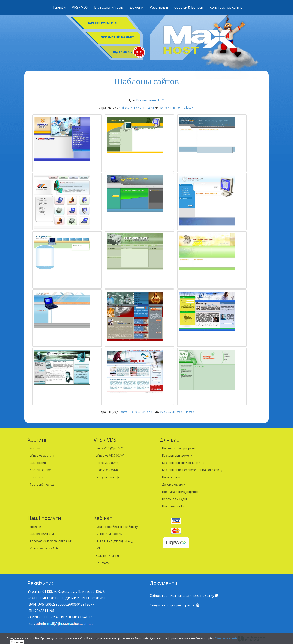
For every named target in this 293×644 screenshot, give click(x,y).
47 (170, 108)
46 (165, 108)
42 (148, 108)
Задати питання (107, 556)
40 (140, 108)
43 (152, 108)
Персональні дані (174, 499)
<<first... (124, 108)
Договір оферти (174, 484)
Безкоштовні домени (177, 455)
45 (161, 108)
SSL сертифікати (42, 534)
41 (144, 108)
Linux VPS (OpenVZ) (109, 448)
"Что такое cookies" (227, 638)
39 (135, 108)
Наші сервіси (171, 477)
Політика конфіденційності (181, 492)
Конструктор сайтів (226, 7)
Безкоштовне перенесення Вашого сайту (192, 470)
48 (174, 108)
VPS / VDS (80, 7)
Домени (137, 7)
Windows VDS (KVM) (110, 455)
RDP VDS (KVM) (107, 470)
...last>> (189, 108)
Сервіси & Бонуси (189, 7)
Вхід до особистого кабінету (117, 527)
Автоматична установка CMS (51, 541)
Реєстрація (159, 7)
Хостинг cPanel (41, 470)
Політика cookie (173, 506)
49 (178, 108)
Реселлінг (37, 477)
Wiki (99, 548)
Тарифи (59, 7)
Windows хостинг (42, 455)
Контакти (103, 563)
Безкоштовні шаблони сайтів (183, 463)
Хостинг (36, 448)
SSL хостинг (38, 463)
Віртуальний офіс (109, 7)
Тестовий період (42, 484)
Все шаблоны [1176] (151, 100)
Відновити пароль (109, 534)
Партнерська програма (179, 448)
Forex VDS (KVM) (108, 463)
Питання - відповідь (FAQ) (114, 541)
